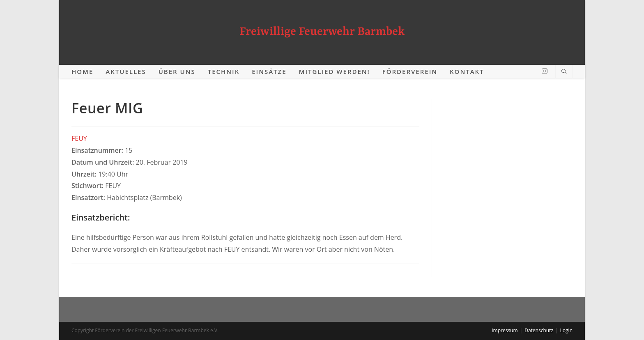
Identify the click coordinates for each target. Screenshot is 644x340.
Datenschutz (539, 330)
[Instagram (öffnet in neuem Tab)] (545, 71)
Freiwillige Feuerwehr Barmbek (322, 32)
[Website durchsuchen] (564, 72)
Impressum (505, 330)
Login (566, 330)
